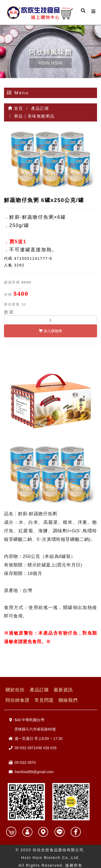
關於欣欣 (15, 690)
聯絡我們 (68, 700)
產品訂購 (39, 690)
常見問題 (44, 700)
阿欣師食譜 (18, 700)
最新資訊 (63, 690)
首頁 (16, 108)
